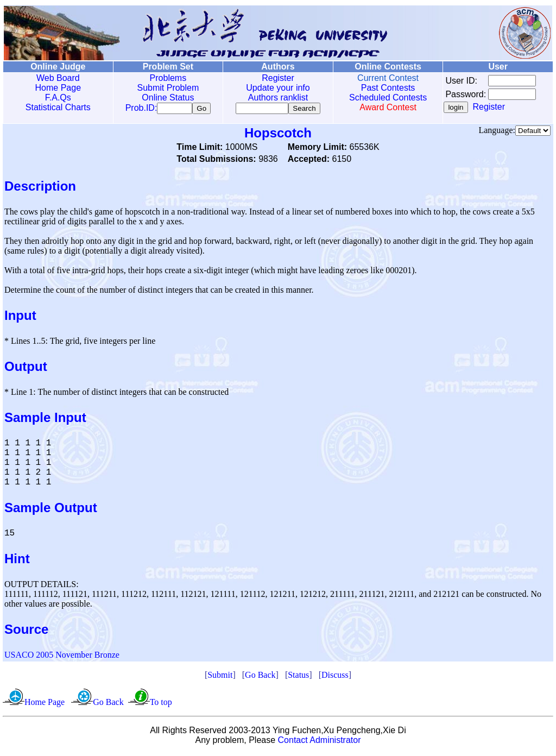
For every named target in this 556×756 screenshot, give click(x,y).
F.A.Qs (58, 97)
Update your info (276, 88)
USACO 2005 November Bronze (62, 657)
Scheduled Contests (385, 97)
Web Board (58, 78)
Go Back (260, 677)
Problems (167, 78)
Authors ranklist (276, 97)
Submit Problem (167, 88)
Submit (220, 677)
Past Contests (385, 88)
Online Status (167, 97)
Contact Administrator (320, 742)
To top (161, 704)
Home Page (58, 88)
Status (298, 677)
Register (276, 78)
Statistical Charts (58, 107)
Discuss (335, 677)
